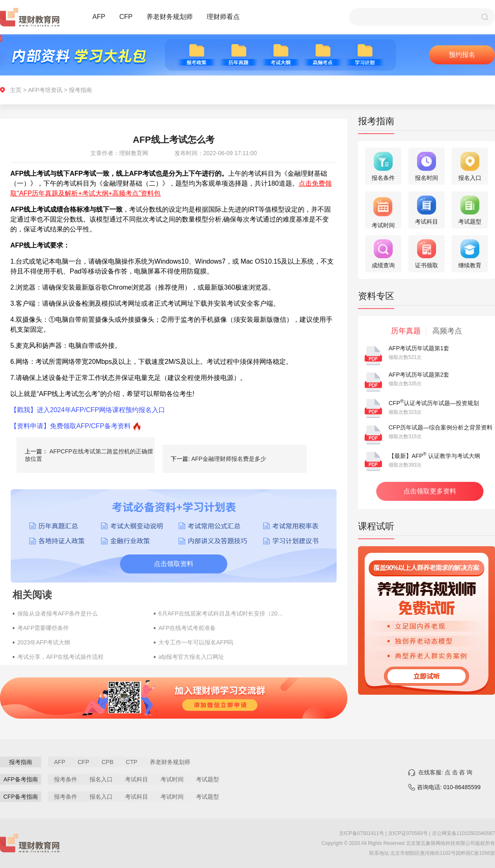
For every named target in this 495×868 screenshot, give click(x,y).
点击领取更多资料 (430, 491)
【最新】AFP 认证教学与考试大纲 (434, 456)
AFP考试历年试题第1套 (419, 348)
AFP (99, 17)
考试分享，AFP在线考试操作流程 (60, 657)
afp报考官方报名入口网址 (191, 657)
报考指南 (80, 90)
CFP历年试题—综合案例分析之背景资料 (441, 427)
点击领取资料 (174, 564)
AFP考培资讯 (45, 90)
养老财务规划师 (170, 17)
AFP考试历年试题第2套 (419, 375)
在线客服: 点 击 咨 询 (445, 772)
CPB (107, 762)
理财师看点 (223, 17)
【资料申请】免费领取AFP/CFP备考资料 (71, 426)
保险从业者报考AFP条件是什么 (58, 613)
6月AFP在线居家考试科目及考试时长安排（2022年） (222, 613)
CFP (126, 17)
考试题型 (207, 779)
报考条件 (66, 779)
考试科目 (137, 779)
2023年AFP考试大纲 (44, 642)
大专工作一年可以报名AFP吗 (196, 642)
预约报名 (462, 55)
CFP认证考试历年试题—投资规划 (434, 403)
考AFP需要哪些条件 (43, 628)
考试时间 (172, 779)
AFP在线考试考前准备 (187, 628)
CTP (132, 762)
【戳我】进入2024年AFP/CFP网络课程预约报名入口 (88, 410)
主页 (16, 90)
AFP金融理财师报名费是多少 (229, 459)
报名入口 (101, 779)
